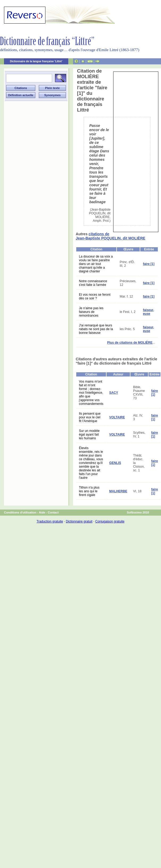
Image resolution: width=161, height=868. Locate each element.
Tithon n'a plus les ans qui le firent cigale (89, 491)
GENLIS (115, 463)
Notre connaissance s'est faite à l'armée (93, 283)
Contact (53, 512)
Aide (42, 512)
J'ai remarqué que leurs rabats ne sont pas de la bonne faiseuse (96, 329)
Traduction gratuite (50, 521)
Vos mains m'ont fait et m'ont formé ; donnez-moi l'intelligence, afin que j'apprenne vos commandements (91, 393)
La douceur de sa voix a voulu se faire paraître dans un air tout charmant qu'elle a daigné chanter (96, 264)
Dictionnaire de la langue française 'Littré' (36, 61)
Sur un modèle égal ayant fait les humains (89, 435)
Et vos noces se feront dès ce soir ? (95, 296)
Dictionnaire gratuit (79, 521)
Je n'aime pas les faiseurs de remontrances (91, 312)
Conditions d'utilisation (20, 512)
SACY (114, 393)
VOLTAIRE (117, 417)
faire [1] (149, 264)
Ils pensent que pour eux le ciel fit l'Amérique (90, 417)
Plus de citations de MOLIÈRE (130, 343)
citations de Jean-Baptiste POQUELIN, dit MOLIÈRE (111, 236)
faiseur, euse (149, 312)
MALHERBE (118, 491)
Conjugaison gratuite (110, 521)
